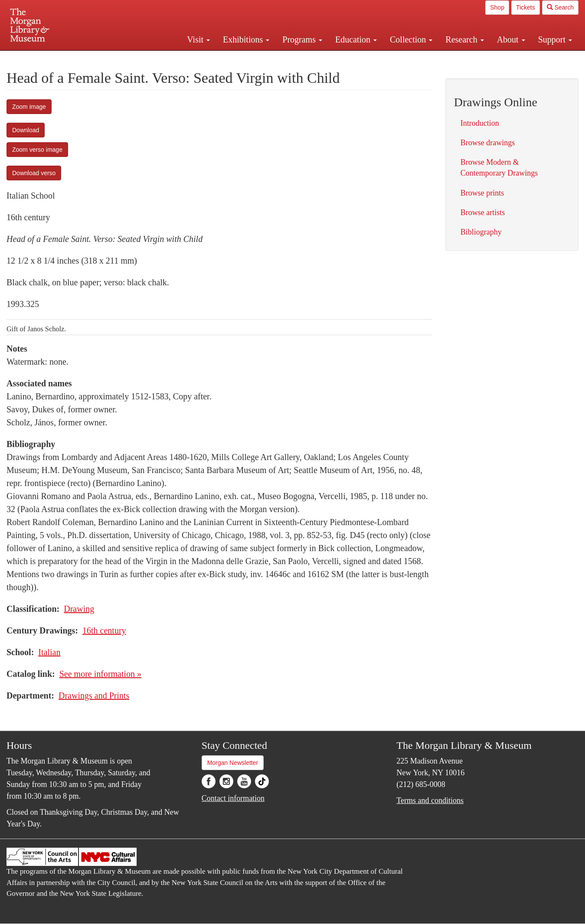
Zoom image (29, 107)
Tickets (526, 7)
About (511, 39)
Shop (497, 7)
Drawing (79, 609)
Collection (411, 39)
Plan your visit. (190, 58)
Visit (198, 39)
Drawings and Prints (94, 695)
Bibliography (481, 232)
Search (560, 7)
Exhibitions (246, 39)
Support (555, 39)
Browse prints (482, 193)
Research (464, 39)
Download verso (34, 173)
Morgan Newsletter (233, 763)
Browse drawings (488, 143)
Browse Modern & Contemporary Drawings (499, 168)
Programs (302, 39)
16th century (104, 630)
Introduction (480, 123)
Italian (49, 652)
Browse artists (483, 212)
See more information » (100, 674)
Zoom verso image (37, 150)
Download (26, 130)
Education (356, 39)
